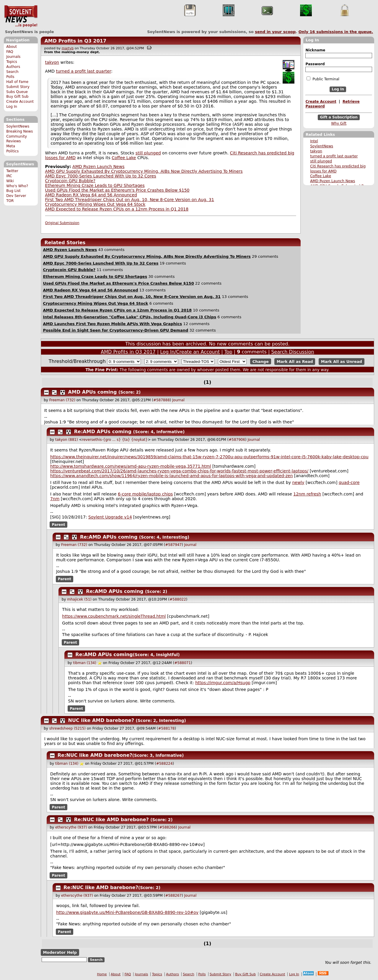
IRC (9, 176)
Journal (178, 400)
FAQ (10, 52)
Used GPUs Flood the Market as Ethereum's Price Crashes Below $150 (117, 190)
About (12, 47)
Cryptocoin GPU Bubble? (70, 181)
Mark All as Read (295, 362)
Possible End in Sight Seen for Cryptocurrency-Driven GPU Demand (115, 330)
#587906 (237, 440)
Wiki (10, 181)
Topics (12, 62)
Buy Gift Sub (17, 97)
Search (12, 72)
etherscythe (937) (71, 827)
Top (228, 352)
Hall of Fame (17, 82)
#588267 (173, 896)
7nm (55, 499)
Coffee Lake (321, 176)
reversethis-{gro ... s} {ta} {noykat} (115, 440)
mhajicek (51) (79, 599)
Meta (11, 146)
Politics (12, 151)
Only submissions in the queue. (336, 32)
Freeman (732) (62, 400)
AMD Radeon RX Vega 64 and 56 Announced (91, 195)
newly (298, 482)
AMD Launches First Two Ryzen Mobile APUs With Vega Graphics (112, 324)
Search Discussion (293, 352)
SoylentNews (21, 16)
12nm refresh (307, 494)
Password (315, 64)
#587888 (162, 400)
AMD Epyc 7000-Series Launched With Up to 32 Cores (101, 176)
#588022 (178, 599)
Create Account (20, 102)
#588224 (164, 764)
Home (102, 974)
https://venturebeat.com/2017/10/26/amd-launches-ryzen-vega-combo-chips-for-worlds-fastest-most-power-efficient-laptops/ (179, 471)
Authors (13, 67)
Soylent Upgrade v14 (110, 517)
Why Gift (339, 123)
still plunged (321, 161)
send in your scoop (275, 32)
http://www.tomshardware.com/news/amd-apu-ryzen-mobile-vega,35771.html (131, 466)
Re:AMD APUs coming (103, 432)
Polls (10, 77)
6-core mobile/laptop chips (145, 494)
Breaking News (19, 131)
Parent (59, 525)
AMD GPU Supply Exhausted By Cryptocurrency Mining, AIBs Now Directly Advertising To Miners (144, 171)
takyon (316, 151)
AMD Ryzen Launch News (333, 181)
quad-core (349, 482)
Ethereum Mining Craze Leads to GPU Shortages (95, 185)
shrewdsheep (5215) (67, 728)
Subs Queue (17, 92)
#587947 (173, 545)
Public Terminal (323, 79)
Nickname (315, 50)
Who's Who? (17, 186)
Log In (12, 107)
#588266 (167, 827)
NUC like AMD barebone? (101, 720)
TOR (10, 201)
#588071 (183, 663)
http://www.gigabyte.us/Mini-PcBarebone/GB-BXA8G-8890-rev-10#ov (127, 912)
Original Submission (62, 223)
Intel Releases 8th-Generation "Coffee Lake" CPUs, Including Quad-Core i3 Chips (129, 317)
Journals (13, 57)
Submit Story (18, 87)
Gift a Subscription (339, 117)
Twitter (12, 171)
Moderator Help (60, 952)
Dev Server (16, 196)
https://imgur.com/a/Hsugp (223, 683)
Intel (314, 141)
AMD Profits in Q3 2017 (75, 41)
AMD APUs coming (93, 392)
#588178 (167, 728)
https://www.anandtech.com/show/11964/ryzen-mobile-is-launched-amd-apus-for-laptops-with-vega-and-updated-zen (172, 476)
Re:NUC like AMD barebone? (95, 755)
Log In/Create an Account (190, 352)
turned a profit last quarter (334, 156)
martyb (68, 48)
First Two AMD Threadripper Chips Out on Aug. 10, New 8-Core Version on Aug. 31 (130, 200)
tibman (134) (84, 663)
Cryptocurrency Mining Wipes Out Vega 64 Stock (95, 204)
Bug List (13, 191)
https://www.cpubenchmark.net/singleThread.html (114, 616)
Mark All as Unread (342, 362)
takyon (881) (67, 440)
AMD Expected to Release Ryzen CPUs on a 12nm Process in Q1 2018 (117, 209)
